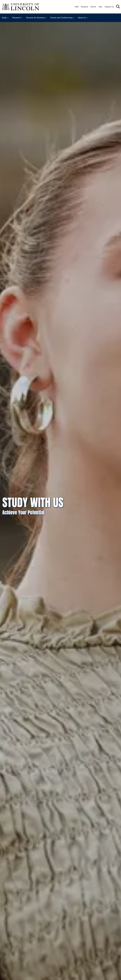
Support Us (109, 7)
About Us (82, 18)
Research (16, 18)
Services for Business (35, 18)
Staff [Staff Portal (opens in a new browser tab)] (77, 7)
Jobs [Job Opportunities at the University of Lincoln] (100, 7)
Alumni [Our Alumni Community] (93, 7)
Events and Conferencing (61, 18)
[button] (118, 7)
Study (4, 18)
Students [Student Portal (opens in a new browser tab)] (84, 7)
